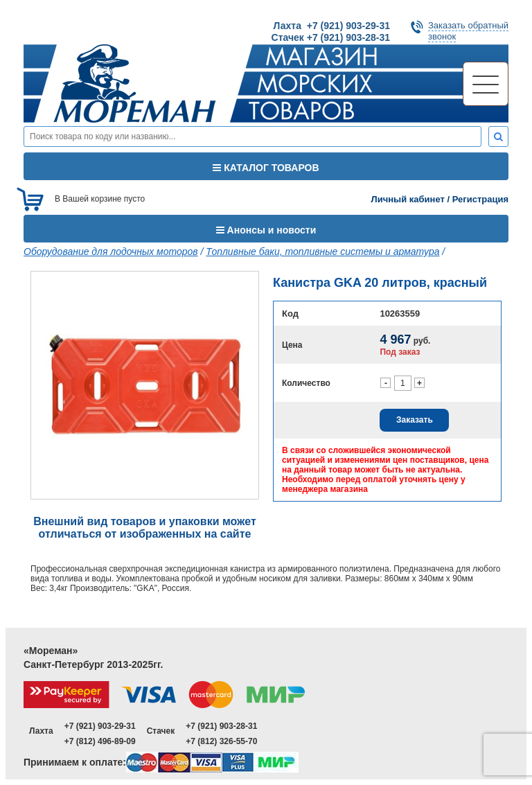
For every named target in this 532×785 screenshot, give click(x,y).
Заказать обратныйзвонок (468, 31)
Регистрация (480, 199)
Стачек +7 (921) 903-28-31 (331, 37)
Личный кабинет (408, 199)
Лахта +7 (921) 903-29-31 (332, 26)
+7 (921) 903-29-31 (100, 726)
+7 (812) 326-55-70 (221, 741)
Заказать (415, 420)
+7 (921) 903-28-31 (221, 726)
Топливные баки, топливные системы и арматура (322, 252)
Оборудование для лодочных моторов (111, 252)
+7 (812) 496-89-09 (100, 741)
